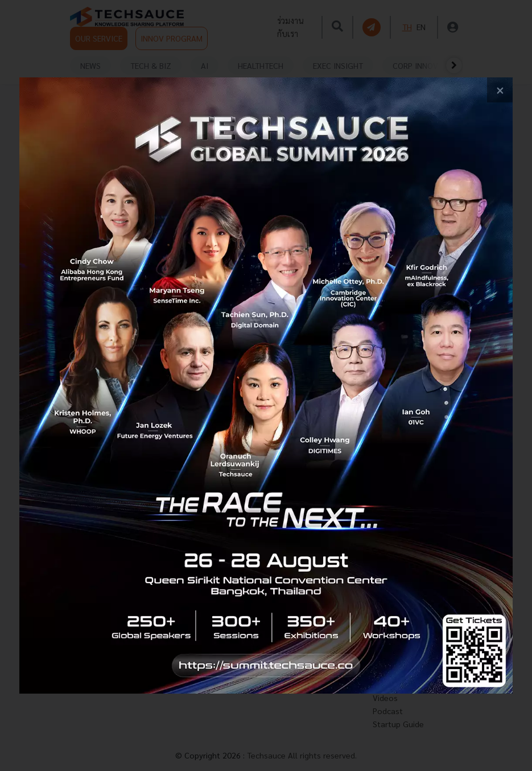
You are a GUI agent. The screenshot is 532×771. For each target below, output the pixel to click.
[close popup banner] (500, 90)
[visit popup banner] (266, 386)
